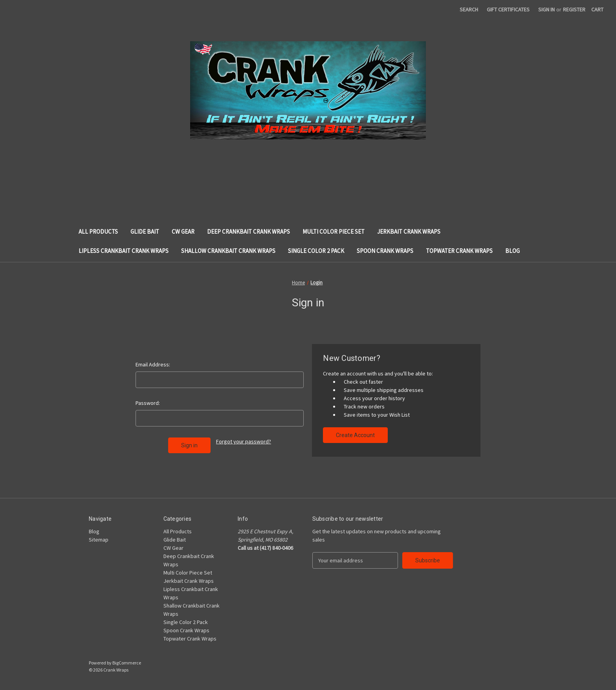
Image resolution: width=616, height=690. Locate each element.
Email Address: (153, 364)
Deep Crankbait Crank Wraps (248, 232)
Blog (512, 251)
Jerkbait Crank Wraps (409, 232)
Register (574, 9)
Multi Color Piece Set (334, 232)
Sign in (546, 9)
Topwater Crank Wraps (459, 251)
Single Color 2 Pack (316, 251)
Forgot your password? (244, 441)
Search (469, 9)
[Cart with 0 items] (597, 10)
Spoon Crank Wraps (385, 251)
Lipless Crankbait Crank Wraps (124, 251)
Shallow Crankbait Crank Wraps (228, 251)
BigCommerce (127, 663)
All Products (98, 232)
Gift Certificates (508, 9)
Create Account (355, 435)
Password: (148, 403)
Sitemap (99, 540)
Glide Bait (145, 232)
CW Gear (183, 232)
